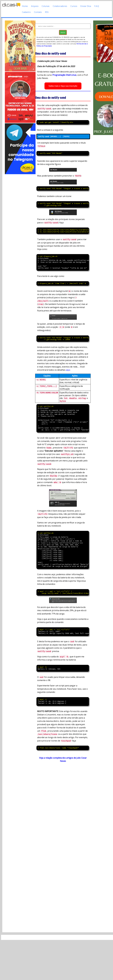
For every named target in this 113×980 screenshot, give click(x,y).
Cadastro (26, 12)
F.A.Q (97, 6)
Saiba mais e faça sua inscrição (63, 86)
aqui (68, 370)
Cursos (74, 6)
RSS (47, 12)
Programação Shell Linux (64, 75)
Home (25, 6)
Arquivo (35, 6)
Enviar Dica (86, 6)
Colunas (46, 6)
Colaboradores (60, 6)
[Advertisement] (19, 213)
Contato (38, 12)
